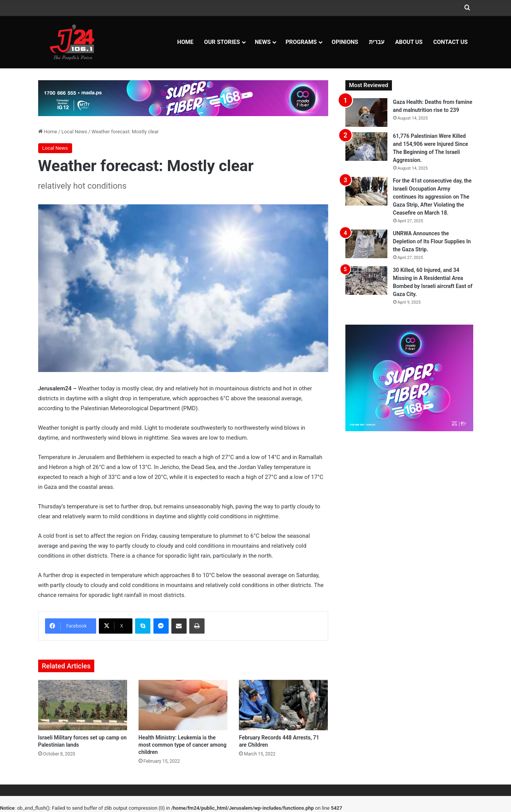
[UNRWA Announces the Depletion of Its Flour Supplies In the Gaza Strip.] (366, 244)
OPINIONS (345, 42)
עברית (377, 42)
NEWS (263, 42)
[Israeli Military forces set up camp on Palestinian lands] (83, 705)
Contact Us (450, 42)
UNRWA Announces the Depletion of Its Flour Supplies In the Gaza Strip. (432, 241)
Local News (74, 132)
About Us (409, 42)
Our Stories (222, 42)
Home (185, 42)
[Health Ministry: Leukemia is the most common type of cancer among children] (183, 705)
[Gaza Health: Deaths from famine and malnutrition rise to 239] (366, 112)
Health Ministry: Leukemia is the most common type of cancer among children (183, 745)
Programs (301, 42)
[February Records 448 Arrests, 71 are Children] (283, 705)
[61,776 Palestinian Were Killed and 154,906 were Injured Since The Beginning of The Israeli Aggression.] (366, 146)
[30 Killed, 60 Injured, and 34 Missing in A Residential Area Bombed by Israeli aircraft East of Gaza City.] (366, 281)
